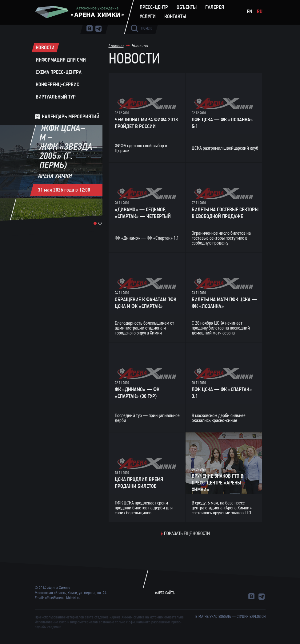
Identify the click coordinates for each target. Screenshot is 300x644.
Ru (260, 12)
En (250, 12)
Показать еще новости (187, 534)
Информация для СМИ (61, 60)
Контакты (175, 17)
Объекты (187, 7)
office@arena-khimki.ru (63, 598)
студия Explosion (251, 617)
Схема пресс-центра (59, 72)
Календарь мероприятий (71, 117)
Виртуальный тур (56, 97)
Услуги (148, 17)
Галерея (215, 7)
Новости (45, 48)
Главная (116, 45)
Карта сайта (165, 593)
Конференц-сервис (57, 85)
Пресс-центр (154, 7)
